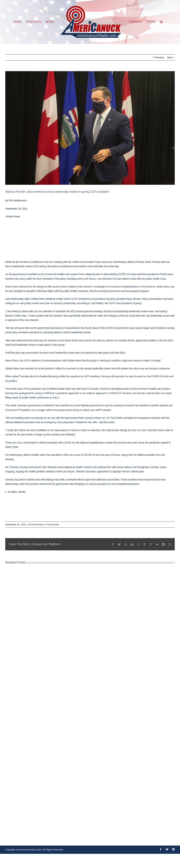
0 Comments (52, 525)
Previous (159, 57)
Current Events (36, 525)
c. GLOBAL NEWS (15, 492)
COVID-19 (124, 274)
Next (170, 57)
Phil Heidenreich (18, 201)
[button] (161, 22)
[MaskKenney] (90, 128)
